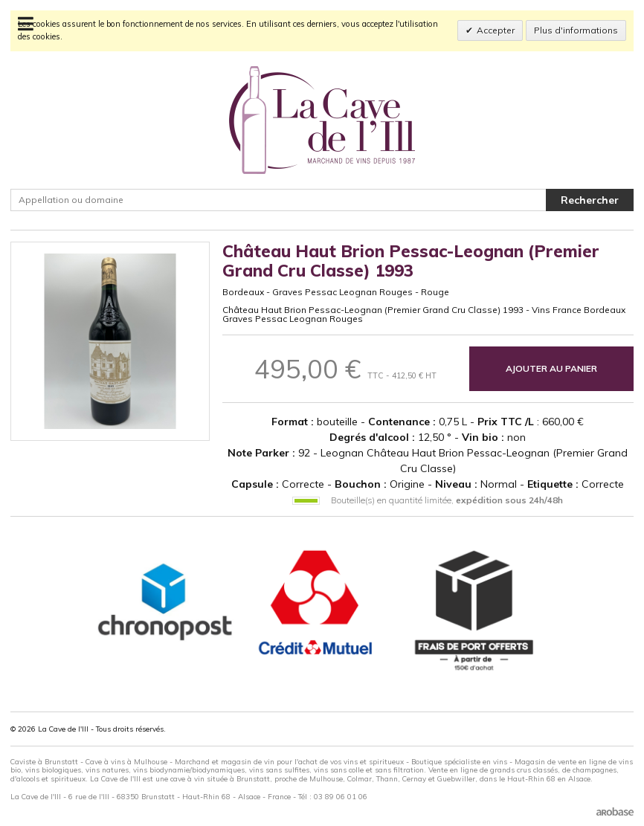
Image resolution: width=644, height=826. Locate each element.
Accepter (496, 30)
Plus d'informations (576, 30)
